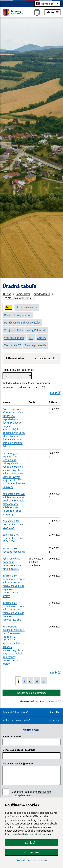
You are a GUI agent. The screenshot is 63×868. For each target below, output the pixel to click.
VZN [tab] (31, 338)
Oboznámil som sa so (31, 793)
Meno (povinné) (12, 736)
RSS (55, 393)
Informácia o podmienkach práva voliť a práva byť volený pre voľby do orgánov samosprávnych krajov (14, 586)
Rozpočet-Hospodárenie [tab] (18, 315)
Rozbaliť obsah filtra (46, 358)
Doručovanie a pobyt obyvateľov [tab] (22, 323)
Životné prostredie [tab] (36, 345)
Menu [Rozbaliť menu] (52, 12)
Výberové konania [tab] (14, 338)
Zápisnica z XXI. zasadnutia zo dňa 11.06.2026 (13, 524)
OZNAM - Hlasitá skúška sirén (19, 298)
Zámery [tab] (42, 338)
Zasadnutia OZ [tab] (13, 345)
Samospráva (23, 294)
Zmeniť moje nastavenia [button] (32, 860)
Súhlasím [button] (31, 843)
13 (37, 681)
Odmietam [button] (32, 852)
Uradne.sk (53, 701)
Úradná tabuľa (42, 294)
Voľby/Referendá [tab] (37, 330)
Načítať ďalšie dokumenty (32, 693)
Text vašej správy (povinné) (18, 763)
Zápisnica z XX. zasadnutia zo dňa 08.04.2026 (13, 538)
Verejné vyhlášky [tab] (14, 330)
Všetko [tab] (8, 307)
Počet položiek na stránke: (18, 370)
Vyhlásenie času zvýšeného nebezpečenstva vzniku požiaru (12, 564)
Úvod (7, 294)
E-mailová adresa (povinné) (19, 750)
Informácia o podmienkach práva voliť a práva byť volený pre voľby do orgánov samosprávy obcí (14, 611)
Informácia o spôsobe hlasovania (14, 550)
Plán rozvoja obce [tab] (27, 307)
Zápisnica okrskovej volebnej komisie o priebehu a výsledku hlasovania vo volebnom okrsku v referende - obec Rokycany (14, 504)
